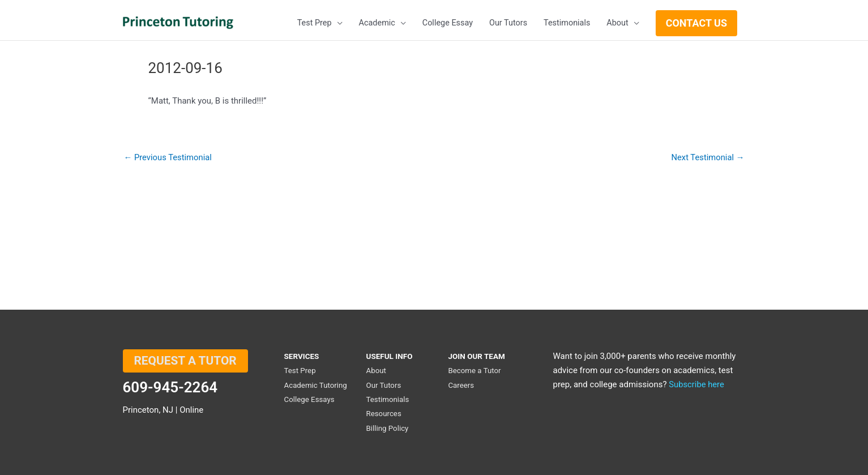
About (376, 372)
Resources (384, 414)
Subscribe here (697, 386)
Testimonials (388, 400)
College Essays (310, 400)
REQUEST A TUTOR (186, 363)
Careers (461, 386)
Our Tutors (384, 386)
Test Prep (300, 372)
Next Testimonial (707, 158)
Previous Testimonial (169, 158)
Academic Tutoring (316, 386)
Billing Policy (387, 428)
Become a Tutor (475, 372)
